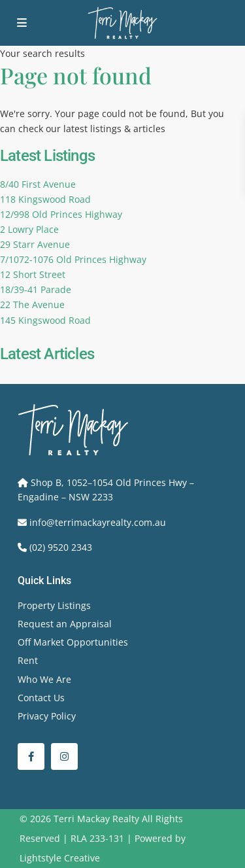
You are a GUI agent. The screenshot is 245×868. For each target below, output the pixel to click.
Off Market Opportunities (73, 642)
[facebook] (31, 756)
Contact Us (41, 698)
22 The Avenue (32, 304)
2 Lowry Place (29, 229)
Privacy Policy (47, 716)
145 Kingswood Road (45, 320)
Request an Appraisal (65, 624)
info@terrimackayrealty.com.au (98, 522)
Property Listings (54, 605)
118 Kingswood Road (45, 199)
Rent (28, 660)
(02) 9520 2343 (61, 547)
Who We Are (44, 679)
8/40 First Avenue (38, 184)
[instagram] (64, 756)
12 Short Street (33, 274)
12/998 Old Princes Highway (61, 214)
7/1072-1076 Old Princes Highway (73, 259)
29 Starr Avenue (35, 244)
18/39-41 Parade (36, 289)
